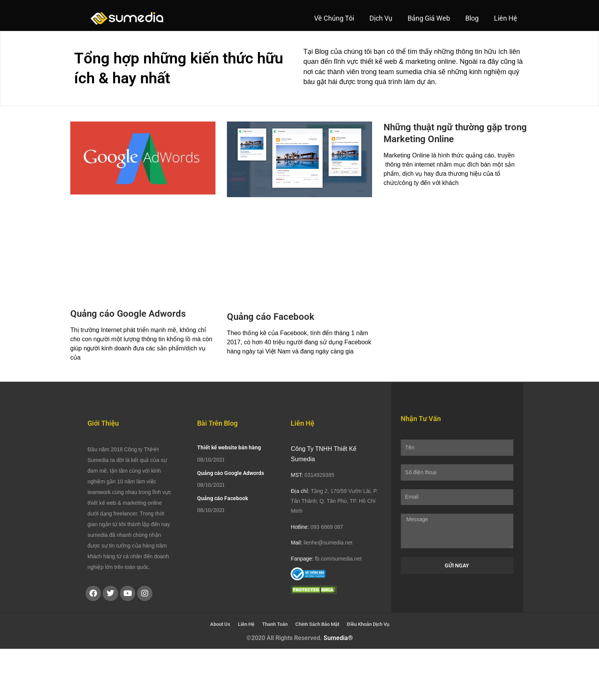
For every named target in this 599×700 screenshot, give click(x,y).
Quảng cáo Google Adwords (128, 314)
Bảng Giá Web (429, 18)
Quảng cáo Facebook (271, 317)
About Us (220, 624)
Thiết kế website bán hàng (229, 447)
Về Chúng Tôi (334, 18)
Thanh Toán (275, 624)
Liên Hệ (506, 18)
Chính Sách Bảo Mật (317, 624)
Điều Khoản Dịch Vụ (368, 624)
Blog (472, 18)
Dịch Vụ (381, 18)
